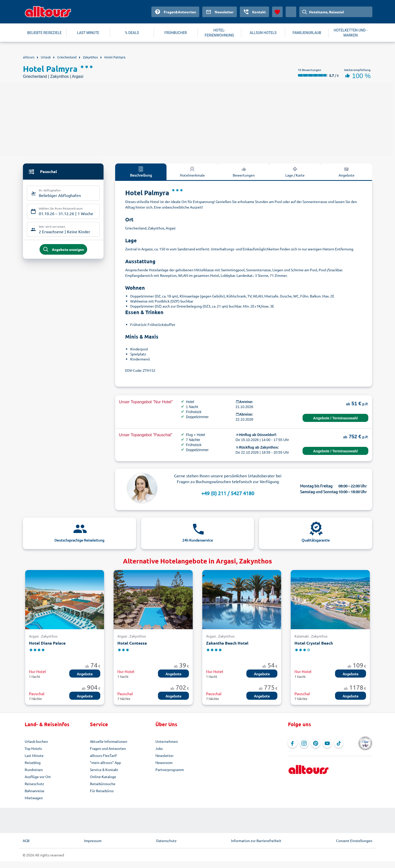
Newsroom (164, 762)
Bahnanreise (35, 791)
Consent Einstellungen (354, 841)
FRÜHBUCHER (176, 33)
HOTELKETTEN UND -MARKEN (351, 33)
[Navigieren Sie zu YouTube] (327, 743)
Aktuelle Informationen (109, 741)
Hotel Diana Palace (47, 643)
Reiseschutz (34, 784)
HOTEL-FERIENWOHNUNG (220, 33)
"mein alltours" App (105, 762)
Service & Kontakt (104, 770)
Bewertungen (244, 172)
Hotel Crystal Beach (314, 643)
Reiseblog (33, 762)
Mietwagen (34, 798)
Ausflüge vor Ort (38, 777)
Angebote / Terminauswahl (335, 418)
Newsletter (164, 755)
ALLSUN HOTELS (263, 33)
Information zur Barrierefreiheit (256, 841)
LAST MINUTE (88, 33)
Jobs (159, 748)
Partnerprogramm (170, 770)
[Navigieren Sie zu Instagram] (304, 743)
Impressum (93, 841)
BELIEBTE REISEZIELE (44, 33)
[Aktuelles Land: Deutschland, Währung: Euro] (291, 12)
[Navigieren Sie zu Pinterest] (316, 743)
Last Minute (34, 755)
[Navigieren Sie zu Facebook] (292, 743)
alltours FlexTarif (103, 755)
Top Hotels (33, 748)
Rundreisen (34, 770)
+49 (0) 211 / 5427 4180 (228, 493)
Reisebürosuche (103, 784)
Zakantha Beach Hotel (227, 643)
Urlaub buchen (36, 741)
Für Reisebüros (102, 791)
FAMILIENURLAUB (307, 33)
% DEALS (132, 33)
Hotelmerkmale (192, 172)
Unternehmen (167, 741)
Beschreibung (141, 172)
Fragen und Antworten (108, 748)
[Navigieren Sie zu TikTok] (339, 743)
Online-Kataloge (103, 777)
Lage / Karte (295, 172)
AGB (26, 841)
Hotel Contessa (132, 643)
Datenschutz (166, 841)
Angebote (347, 172)
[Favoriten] (277, 12)
